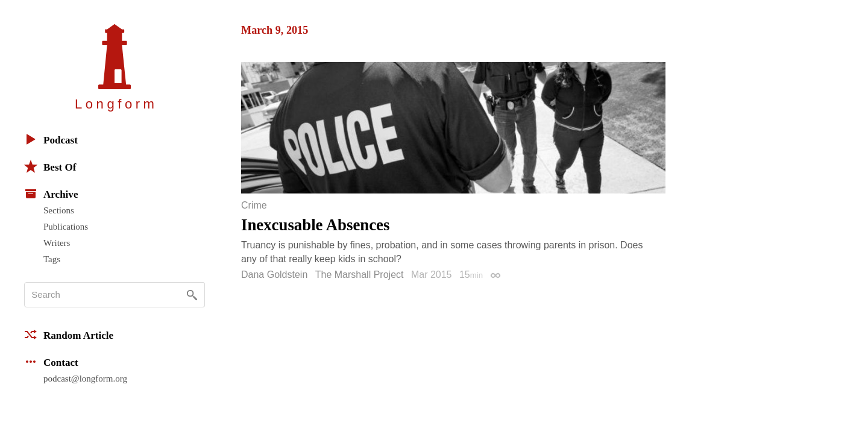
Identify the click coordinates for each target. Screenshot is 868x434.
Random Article (69, 335)
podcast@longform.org (85, 379)
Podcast (51, 139)
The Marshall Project (360, 275)
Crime (254, 206)
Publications (66, 227)
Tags (52, 259)
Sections (59, 210)
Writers (57, 243)
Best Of (50, 166)
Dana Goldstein (274, 275)
